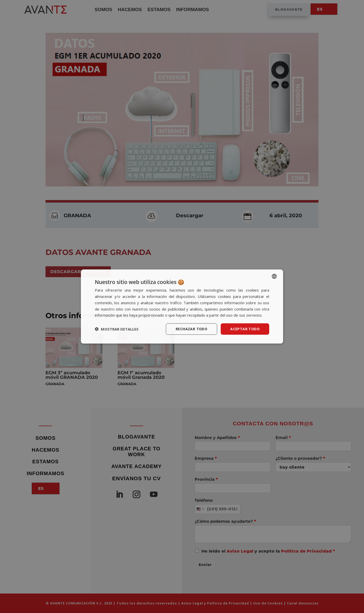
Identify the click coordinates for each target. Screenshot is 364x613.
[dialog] (182, 307)
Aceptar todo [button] (245, 329)
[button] (117, 329)
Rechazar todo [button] (191, 329)
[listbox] (274, 276)
